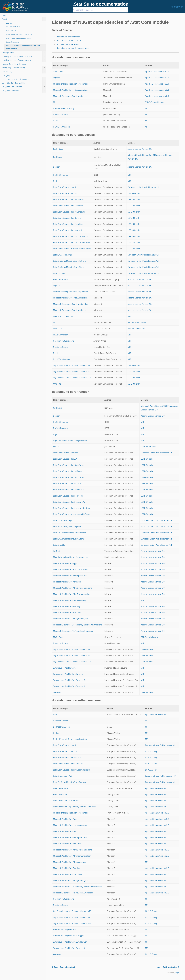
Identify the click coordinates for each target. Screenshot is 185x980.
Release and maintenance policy (18, 38)
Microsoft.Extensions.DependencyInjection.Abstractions (78, 625)
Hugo (177, 973)
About (24, 19)
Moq (55, 102)
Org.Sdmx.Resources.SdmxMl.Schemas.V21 (72, 378)
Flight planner (11, 30)
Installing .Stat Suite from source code (24, 56)
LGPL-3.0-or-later (148, 447)
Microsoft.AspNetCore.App (65, 563)
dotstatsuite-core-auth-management (73, 48)
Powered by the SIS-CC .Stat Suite (19, 34)
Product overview (13, 27)
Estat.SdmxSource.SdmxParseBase (68, 224)
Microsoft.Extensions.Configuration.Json (71, 96)
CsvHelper (58, 157)
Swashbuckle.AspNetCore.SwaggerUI (69, 686)
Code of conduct (12, 42)
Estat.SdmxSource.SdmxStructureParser (71, 236)
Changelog (6, 75)
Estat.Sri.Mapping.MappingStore (67, 526)
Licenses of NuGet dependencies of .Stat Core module (23, 47)
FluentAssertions (61, 279)
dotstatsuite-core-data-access (70, 41)
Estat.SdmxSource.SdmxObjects (67, 218)
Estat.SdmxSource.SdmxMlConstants (69, 212)
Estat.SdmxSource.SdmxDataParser (69, 199)
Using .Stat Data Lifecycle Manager (24, 79)
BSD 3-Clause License (154, 102)
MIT (147, 108)
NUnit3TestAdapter (62, 127)
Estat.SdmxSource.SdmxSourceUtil (68, 230)
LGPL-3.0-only (134, 193)
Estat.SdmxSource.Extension (66, 187)
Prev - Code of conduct (63, 967)
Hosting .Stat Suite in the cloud (14, 64)
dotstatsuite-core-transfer (68, 44)
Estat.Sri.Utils (59, 273)
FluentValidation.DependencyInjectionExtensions (75, 807)
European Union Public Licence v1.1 (143, 187)
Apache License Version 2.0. (157, 72)
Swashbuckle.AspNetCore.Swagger (68, 674)
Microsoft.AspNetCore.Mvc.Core (67, 582)
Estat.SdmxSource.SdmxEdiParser (68, 206)
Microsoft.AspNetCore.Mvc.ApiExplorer (70, 576)
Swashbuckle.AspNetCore (64, 668)
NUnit (56, 121)
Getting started (24, 53)
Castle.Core (58, 72)
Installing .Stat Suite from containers (24, 60)
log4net (57, 78)
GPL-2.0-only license (136, 329)
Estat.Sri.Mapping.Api (63, 255)
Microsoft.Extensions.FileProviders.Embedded (73, 631)
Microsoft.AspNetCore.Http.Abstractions (71, 90)
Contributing (24, 72)
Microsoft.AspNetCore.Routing (67, 606)
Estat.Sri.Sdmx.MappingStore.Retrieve (70, 261)
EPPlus (56, 447)
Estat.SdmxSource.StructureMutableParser (72, 249)
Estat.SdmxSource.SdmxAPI (65, 193)
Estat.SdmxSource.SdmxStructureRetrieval (72, 243)
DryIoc (56, 181)
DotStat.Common (61, 175)
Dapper (57, 167)
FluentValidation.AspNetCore (66, 801)
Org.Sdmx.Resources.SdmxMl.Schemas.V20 (72, 372)
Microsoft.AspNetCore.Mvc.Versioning (70, 600)
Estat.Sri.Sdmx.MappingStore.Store (68, 267)
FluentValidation (60, 794)
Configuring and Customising (24, 68)
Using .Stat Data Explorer (24, 87)
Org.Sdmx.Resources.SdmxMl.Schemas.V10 (72, 365)
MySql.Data (58, 329)
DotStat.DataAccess (62, 428)
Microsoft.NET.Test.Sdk (63, 316)
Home (4, 15)
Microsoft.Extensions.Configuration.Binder (72, 304)
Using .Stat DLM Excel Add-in (24, 83)
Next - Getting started (168, 967)
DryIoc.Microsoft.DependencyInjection (70, 440)
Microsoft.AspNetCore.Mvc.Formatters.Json (72, 594)
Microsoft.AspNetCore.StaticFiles (67, 613)
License (9, 23)
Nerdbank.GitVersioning (64, 108)
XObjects (57, 384)
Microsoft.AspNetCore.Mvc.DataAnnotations (73, 588)
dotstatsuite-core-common (68, 37)
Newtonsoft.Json (60, 115)
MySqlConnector (60, 335)
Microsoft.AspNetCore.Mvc (65, 831)
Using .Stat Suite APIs (24, 91)
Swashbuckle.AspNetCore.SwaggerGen (70, 680)
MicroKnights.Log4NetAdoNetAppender (71, 84)
